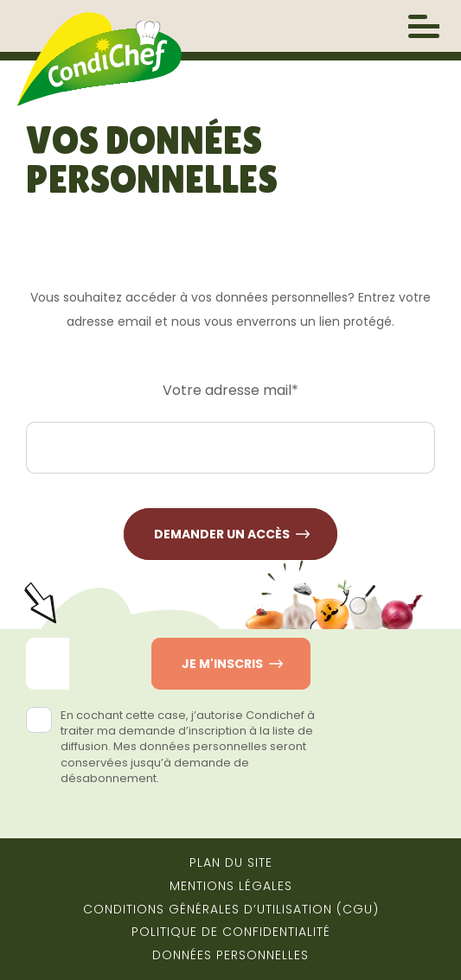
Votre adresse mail (230, 390)
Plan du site (231, 862)
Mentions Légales (231, 886)
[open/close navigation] (424, 26)
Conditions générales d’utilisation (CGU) (231, 909)
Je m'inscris (222, 664)
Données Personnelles (230, 955)
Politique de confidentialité (231, 932)
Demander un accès (222, 534)
